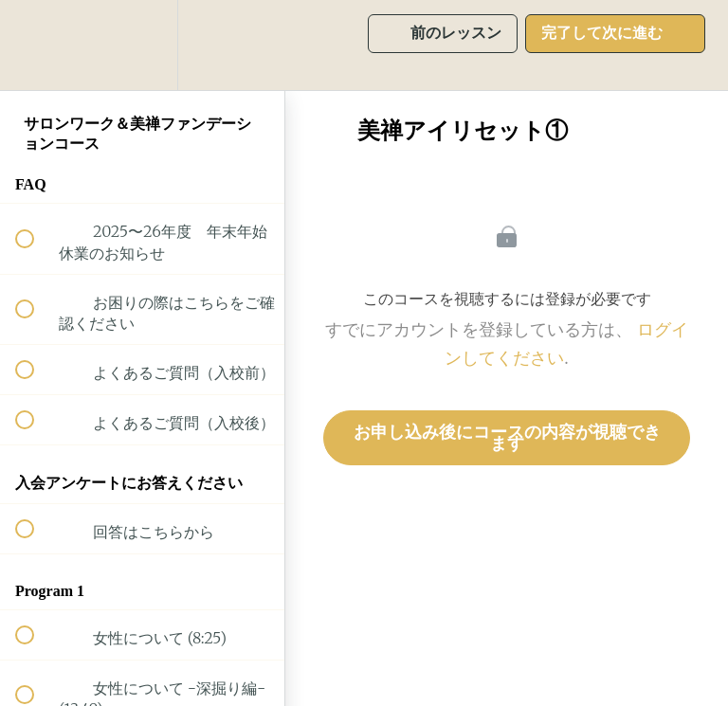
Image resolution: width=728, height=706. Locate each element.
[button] (35, 45)
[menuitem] (142, 45)
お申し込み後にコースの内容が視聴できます (507, 438)
